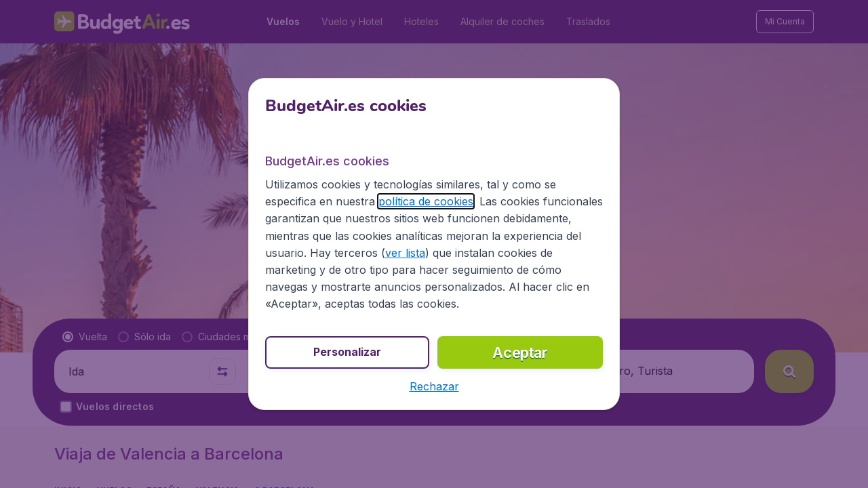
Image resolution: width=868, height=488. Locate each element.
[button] (434, 386)
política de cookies (426, 201)
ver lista (405, 253)
